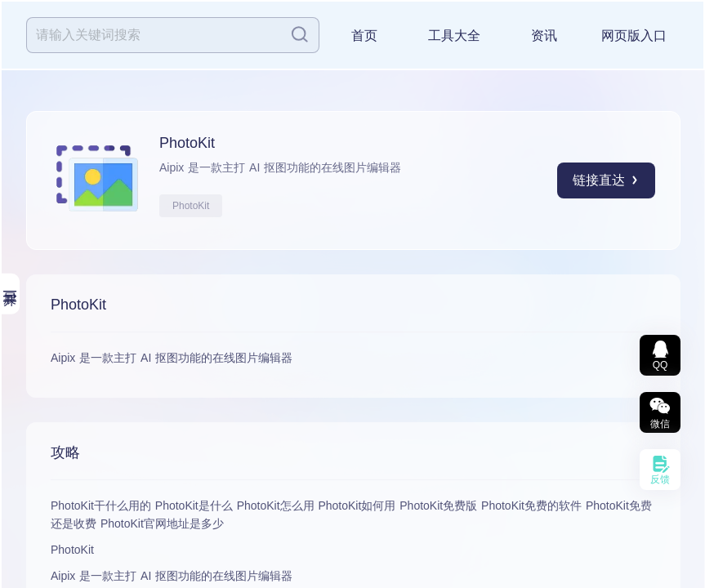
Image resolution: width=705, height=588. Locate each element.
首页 (364, 36)
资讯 (544, 36)
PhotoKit (191, 206)
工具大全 (454, 36)
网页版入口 (634, 36)
